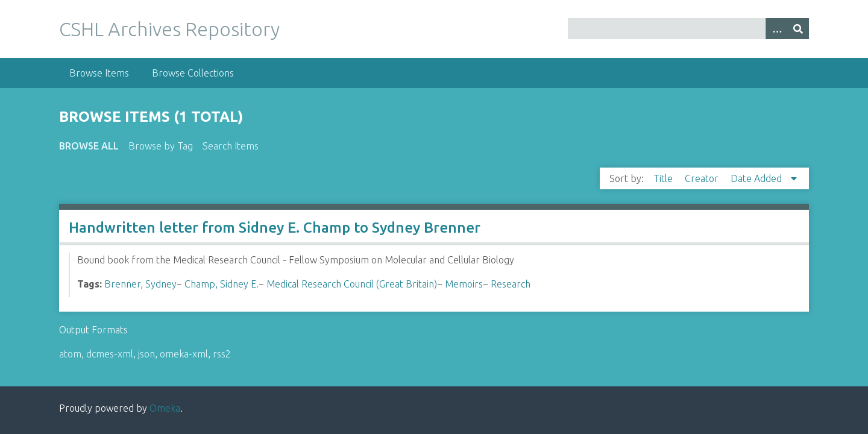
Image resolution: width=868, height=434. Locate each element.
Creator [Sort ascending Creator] (703, 178)
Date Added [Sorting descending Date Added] (757, 178)
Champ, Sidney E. (222, 284)
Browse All (89, 146)
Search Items (231, 146)
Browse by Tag (161, 146)
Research (511, 284)
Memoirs (464, 284)
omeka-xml (184, 354)
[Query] (689, 29)
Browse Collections (193, 73)
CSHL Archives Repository (169, 29)
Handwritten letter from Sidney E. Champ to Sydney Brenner (275, 228)
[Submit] (798, 29)
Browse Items (99, 73)
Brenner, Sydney (140, 284)
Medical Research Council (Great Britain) (352, 284)
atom (70, 354)
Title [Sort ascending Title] (664, 178)
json (146, 354)
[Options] (776, 29)
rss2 (222, 354)
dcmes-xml (110, 354)
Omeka (165, 408)
